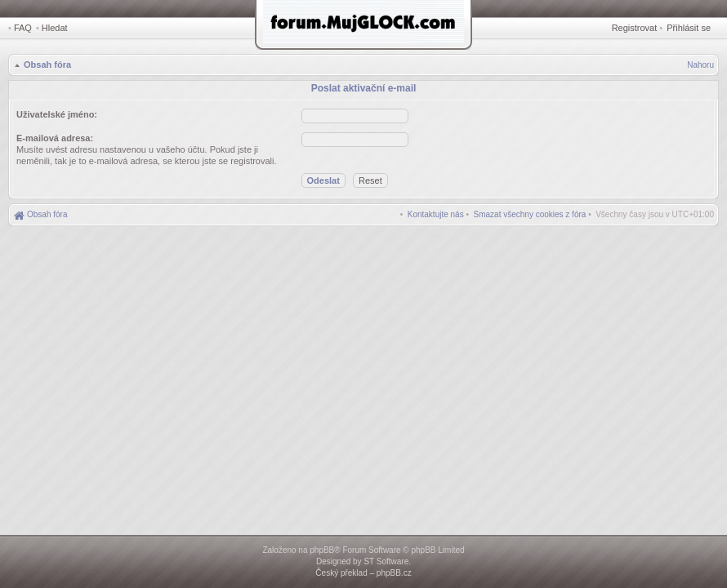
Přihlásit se (689, 28)
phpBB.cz (394, 573)
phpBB (322, 550)
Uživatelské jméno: (57, 114)
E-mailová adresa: (55, 138)
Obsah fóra (47, 65)
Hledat (55, 28)
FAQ (23, 28)
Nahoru (700, 65)
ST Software (386, 561)
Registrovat (635, 28)
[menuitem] (530, 214)
